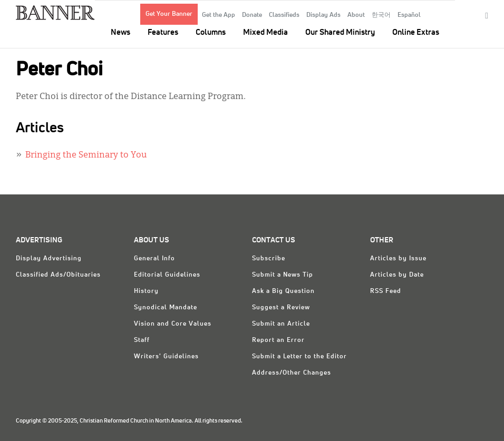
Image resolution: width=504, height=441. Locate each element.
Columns (211, 32)
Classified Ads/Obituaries (58, 275)
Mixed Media (265, 32)
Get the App (219, 15)
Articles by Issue (398, 259)
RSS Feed (386, 291)
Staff (142, 340)
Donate (252, 15)
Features (163, 32)
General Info (154, 259)
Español (409, 15)
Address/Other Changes (292, 373)
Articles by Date (397, 275)
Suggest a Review (281, 308)
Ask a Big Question (283, 291)
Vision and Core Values (173, 324)
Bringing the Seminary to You (86, 155)
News (120, 32)
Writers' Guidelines (166, 357)
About (356, 15)
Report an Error (278, 340)
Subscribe (269, 259)
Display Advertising (49, 259)
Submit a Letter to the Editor (299, 357)
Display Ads (323, 15)
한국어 (381, 15)
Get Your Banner (169, 14)
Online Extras (416, 32)
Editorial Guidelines (167, 275)
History (146, 291)
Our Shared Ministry (340, 32)
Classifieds (284, 15)
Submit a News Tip (283, 275)
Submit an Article (281, 324)
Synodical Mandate (166, 308)
